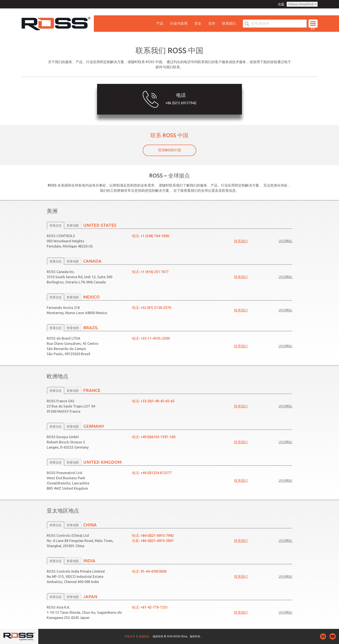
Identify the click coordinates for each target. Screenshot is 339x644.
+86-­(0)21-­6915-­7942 (157, 535)
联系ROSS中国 (170, 150)
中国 (281, 4)
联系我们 (229, 23)
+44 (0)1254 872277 (156, 473)
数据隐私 (144, 636)
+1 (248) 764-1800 (155, 236)
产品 (160, 23)
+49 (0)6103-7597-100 (158, 437)
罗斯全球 (130, 636)
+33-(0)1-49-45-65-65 (158, 401)
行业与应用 (179, 23)
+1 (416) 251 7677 (155, 272)
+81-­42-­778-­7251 (154, 607)
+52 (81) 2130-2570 (156, 308)
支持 (212, 23)
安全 (198, 23)
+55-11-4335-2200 (155, 338)
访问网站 (285, 241)
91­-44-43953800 (154, 571)
